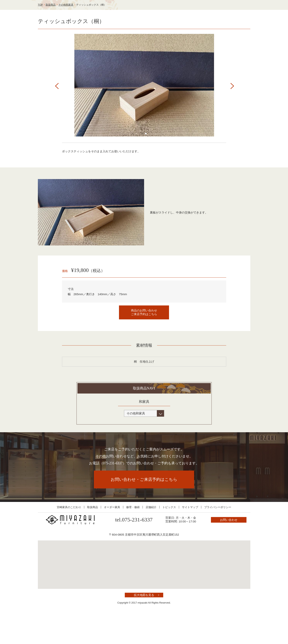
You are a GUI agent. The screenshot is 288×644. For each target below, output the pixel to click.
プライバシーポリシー (218, 535)
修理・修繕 (133, 535)
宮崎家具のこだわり (69, 535)
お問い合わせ (233, 12)
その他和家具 (66, 33)
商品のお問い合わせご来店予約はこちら (144, 341)
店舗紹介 (151, 535)
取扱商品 (51, 33)
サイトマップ (190, 535)
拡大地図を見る (144, 623)
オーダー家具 (112, 535)
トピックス (169, 535)
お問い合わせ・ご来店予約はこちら (144, 508)
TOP (40, 33)
